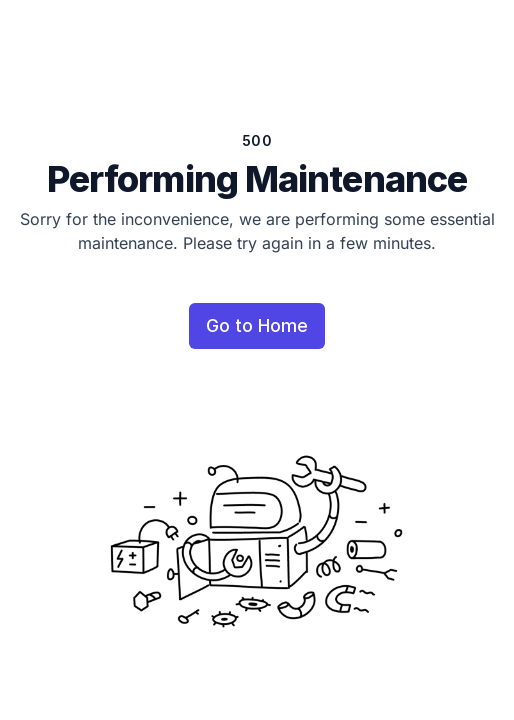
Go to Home (257, 325)
